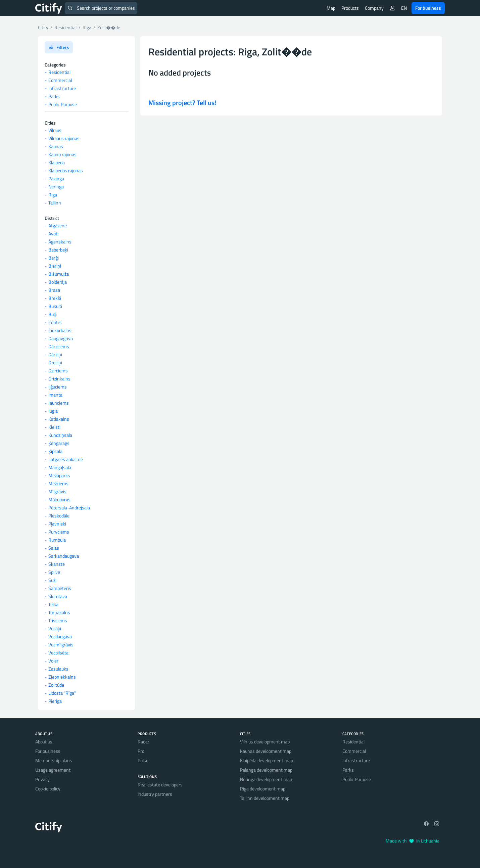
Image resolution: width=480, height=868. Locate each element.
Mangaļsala (60, 467)
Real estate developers (160, 785)
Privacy (42, 779)
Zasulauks (58, 669)
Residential (59, 72)
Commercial (60, 80)
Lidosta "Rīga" (62, 693)
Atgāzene (58, 225)
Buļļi (53, 314)
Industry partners (155, 794)
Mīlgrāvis (57, 491)
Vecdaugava (60, 636)
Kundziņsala (60, 435)
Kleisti (54, 427)
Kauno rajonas (62, 154)
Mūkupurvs (59, 499)
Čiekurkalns (60, 330)
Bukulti (55, 306)
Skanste (57, 564)
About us (44, 742)
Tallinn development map (265, 798)
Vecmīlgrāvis (61, 645)
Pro (141, 751)
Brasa (54, 290)
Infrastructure (62, 88)
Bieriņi (55, 266)
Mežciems (58, 483)
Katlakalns (59, 419)
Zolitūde (56, 685)
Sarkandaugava (64, 556)
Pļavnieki (57, 524)
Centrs (55, 322)
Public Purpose (63, 104)
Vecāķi (55, 628)
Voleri (54, 661)
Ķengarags (59, 443)
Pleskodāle (59, 516)
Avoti (53, 234)
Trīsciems (58, 620)
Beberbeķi (58, 250)
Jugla (53, 411)
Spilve (54, 572)
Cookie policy (48, 789)
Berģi (54, 258)
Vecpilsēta (58, 653)
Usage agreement (53, 770)
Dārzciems (59, 346)
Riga (53, 195)
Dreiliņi (55, 362)
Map (331, 8)
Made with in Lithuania (413, 841)
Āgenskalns (60, 242)
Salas (54, 548)
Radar (143, 742)
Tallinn (55, 203)
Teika (53, 604)
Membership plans (54, 760)
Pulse (143, 760)
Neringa (56, 187)
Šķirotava (58, 596)
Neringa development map (266, 779)
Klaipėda (57, 162)
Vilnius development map (265, 742)
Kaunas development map (266, 751)
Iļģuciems (58, 387)
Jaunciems (59, 403)
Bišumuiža (59, 274)
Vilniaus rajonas (64, 138)
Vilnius (55, 130)
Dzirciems (58, 371)
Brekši (55, 298)
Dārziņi (55, 354)
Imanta (55, 395)
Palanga (56, 178)
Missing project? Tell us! (182, 103)
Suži (52, 580)
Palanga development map (266, 770)
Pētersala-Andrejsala (69, 508)
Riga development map (263, 789)
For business (428, 8)
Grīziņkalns (59, 379)
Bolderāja (58, 282)
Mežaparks (59, 475)
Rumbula (57, 540)
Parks (54, 96)
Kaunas (56, 146)
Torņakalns (59, 612)
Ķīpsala (55, 451)
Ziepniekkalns (62, 677)
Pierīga (55, 701)
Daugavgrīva (61, 338)
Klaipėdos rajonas (66, 170)
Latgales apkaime (66, 459)
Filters (59, 47)
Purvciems (59, 532)
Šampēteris (60, 588)
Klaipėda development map (267, 760)
